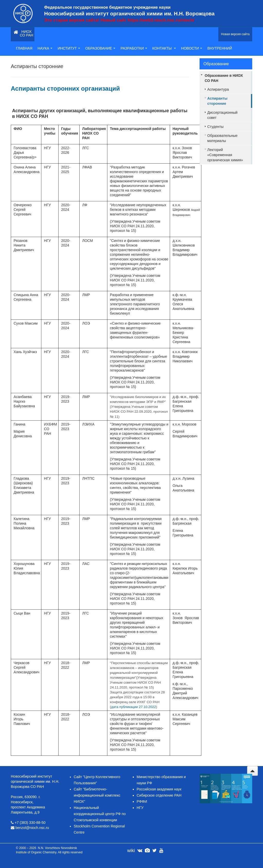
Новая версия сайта (235, 34)
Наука (45, 48)
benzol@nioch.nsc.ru (32, 828)
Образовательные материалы (222, 138)
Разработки (134, 48)
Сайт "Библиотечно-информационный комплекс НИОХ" (97, 795)
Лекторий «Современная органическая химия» (225, 155)
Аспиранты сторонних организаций (65, 88)
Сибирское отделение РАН (159, 795)
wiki (131, 851)
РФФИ (142, 801)
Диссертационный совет (222, 115)
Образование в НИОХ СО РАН (224, 78)
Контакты (164, 48)
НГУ (140, 808)
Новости (192, 48)
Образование (100, 48)
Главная (24, 48)
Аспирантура (218, 89)
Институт (69, 48)
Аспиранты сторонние (217, 101)
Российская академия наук (159, 789)
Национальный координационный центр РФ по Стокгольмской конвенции (100, 814)
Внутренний (220, 48)
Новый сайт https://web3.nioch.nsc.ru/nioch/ (147, 20)
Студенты (215, 127)
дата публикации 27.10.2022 (133, 707)
